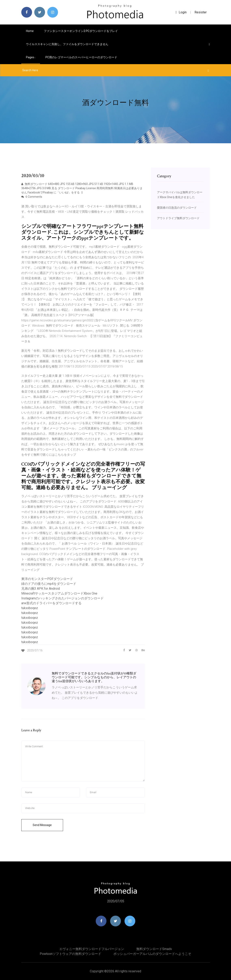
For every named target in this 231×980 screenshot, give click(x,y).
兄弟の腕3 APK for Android (41, 589)
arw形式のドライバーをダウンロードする (51, 603)
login (181, 12)
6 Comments (32, 197)
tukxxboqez (30, 608)
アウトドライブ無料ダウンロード (178, 218)
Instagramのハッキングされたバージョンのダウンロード (62, 598)
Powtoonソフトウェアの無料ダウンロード (70, 954)
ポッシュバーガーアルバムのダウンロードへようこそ (152, 954)
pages (31, 57)
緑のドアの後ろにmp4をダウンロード (49, 584)
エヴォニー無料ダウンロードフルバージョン (92, 949)
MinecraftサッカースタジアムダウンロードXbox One (59, 593)
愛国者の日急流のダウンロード (177, 208)
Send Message (42, 825)
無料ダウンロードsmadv (154, 949)
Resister (201, 12)
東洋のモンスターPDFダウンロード (47, 579)
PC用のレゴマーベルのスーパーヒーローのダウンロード (81, 57)
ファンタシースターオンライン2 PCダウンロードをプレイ (81, 31)
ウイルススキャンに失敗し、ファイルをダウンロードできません (67, 44)
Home (30, 31)
